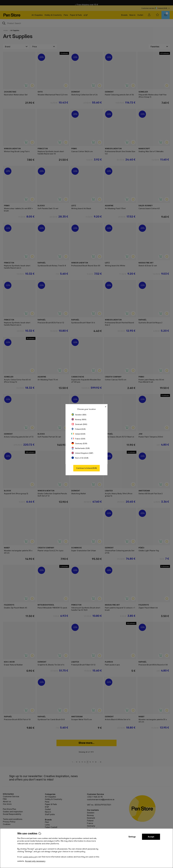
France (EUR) (78, 439)
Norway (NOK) (79, 419)
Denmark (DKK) (79, 424)
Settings (132, 837)
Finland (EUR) (79, 429)
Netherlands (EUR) (81, 448)
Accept (151, 837)
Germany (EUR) (79, 443)
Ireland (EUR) (78, 434)
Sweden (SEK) (79, 415)
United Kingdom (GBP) (82, 453)
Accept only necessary (35, 861)
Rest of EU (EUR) (80, 458)
